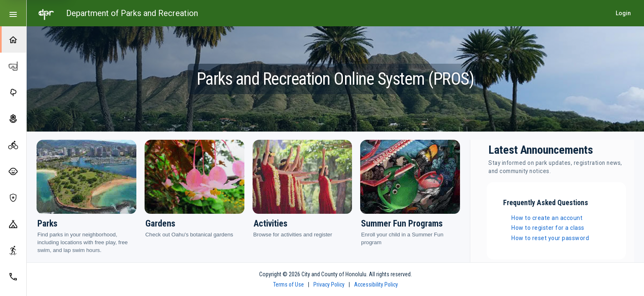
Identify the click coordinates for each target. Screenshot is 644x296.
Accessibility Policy (376, 284)
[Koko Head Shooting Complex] (13, 197)
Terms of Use (289, 284)
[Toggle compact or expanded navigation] (13, 13)
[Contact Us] (13, 276)
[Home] (13, 39)
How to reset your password (550, 238)
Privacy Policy (329, 284)
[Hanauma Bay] (13, 66)
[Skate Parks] (13, 250)
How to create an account (547, 218)
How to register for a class (548, 228)
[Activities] (13, 145)
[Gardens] (13, 118)
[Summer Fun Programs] (13, 171)
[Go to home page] (46, 13)
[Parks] (13, 92)
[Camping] (13, 224)
